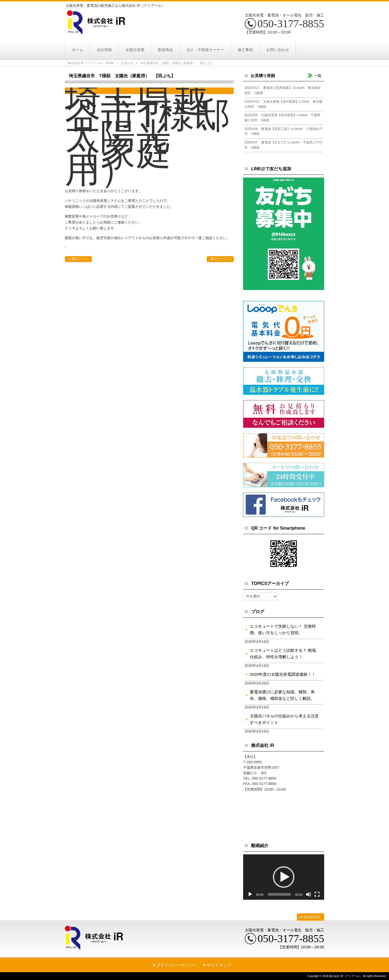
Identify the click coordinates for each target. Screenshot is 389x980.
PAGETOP (312, 917)
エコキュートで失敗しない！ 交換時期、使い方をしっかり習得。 (283, 629)
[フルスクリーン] (317, 894)
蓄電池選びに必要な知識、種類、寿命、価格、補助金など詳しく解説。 (282, 695)
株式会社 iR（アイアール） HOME (91, 63)
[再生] (250, 894)
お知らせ (127, 63)
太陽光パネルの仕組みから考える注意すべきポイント (284, 719)
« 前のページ (78, 259)
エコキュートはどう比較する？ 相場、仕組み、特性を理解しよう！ (285, 653)
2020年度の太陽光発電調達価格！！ (283, 674)
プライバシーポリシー (176, 965)
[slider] (279, 894)
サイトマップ (219, 965)
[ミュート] (308, 894)
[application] (284, 877)
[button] (284, 877)
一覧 (318, 76)
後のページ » (220, 259)
